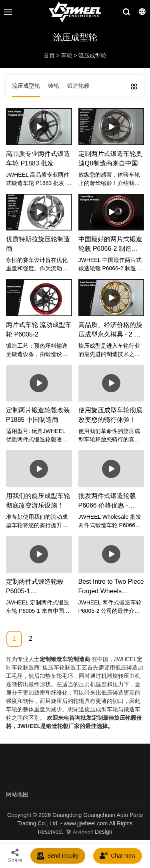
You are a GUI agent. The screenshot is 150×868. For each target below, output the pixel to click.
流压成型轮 (92, 55)
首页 (49, 55)
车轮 (67, 55)
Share (15, 855)
